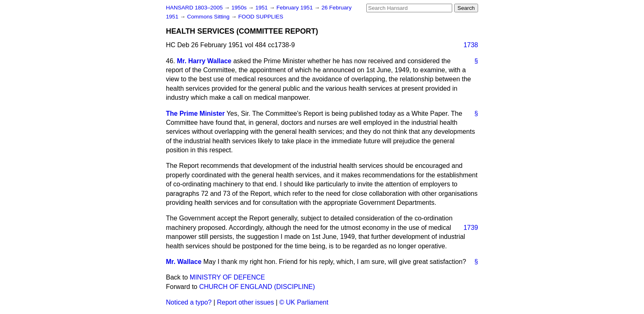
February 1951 (295, 8)
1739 (471, 228)
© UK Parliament (304, 302)
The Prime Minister (195, 113)
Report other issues (245, 302)
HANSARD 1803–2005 (194, 8)
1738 (471, 45)
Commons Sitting (209, 17)
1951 (262, 8)
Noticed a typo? (189, 302)
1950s (240, 8)
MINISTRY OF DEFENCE (227, 277)
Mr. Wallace (184, 262)
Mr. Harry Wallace (204, 61)
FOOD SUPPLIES (261, 17)
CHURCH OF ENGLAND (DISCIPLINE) (257, 287)
